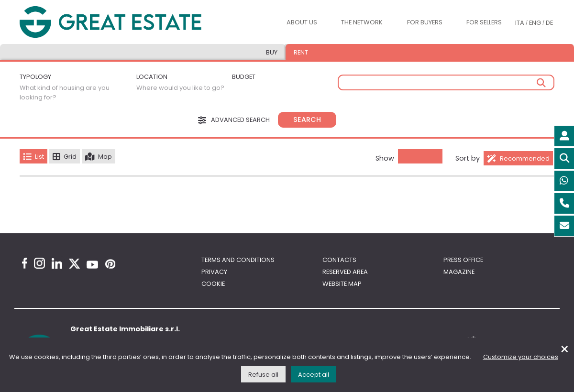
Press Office (463, 260)
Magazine (459, 272)
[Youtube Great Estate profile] (92, 265)
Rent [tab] (301, 52)
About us (302, 22)
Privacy (214, 272)
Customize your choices (521, 357)
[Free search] (446, 82)
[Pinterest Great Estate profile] (110, 264)
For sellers (484, 22)
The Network (362, 22)
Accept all (314, 375)
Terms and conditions (238, 260)
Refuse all (263, 375)
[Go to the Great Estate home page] (110, 22)
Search (307, 120)
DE (549, 23)
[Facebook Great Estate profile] (25, 263)
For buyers (425, 22)
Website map (342, 284)
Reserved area (345, 272)
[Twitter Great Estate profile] (74, 264)
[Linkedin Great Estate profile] (57, 263)
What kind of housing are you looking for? (65, 93)
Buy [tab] (272, 52)
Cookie (213, 284)
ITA (520, 23)
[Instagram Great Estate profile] (39, 263)
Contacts (339, 260)
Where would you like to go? (180, 88)
